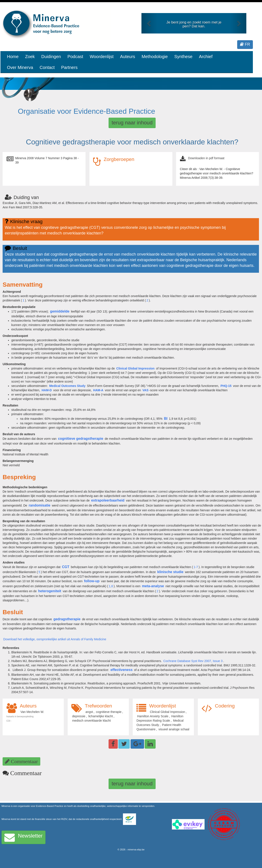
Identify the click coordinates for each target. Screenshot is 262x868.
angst (89, 712)
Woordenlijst (102, 57)
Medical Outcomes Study (67, 386)
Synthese (183, 57)
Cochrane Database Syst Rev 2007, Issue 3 (193, 661)
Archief (206, 57)
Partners (69, 67)
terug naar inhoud (132, 123)
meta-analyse (153, 586)
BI (166, 419)
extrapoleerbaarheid (108, 500)
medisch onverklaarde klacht (91, 721)
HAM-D (47, 390)
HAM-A (98, 390)
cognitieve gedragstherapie (81, 439)
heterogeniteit (50, 591)
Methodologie (155, 57)
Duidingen (51, 57)
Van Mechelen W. (32, 712)
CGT (66, 567)
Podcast (75, 57)
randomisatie (40, 505)
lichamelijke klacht (101, 716)
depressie (79, 716)
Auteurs (128, 57)
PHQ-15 (226, 386)
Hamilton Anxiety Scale (153, 716)
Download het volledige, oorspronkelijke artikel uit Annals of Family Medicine (55, 639)
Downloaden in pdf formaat (206, 158)
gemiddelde (60, 311)
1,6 (111, 586)
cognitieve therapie (109, 712)
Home (13, 57)
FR (245, 44)
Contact (47, 67)
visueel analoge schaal (174, 729)
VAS (145, 390)
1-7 (196, 567)
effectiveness (122, 670)
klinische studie (170, 572)
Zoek (30, 57)
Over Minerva (20, 67)
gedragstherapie (67, 619)
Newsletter (24, 837)
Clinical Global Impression (135, 368)
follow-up (92, 581)
